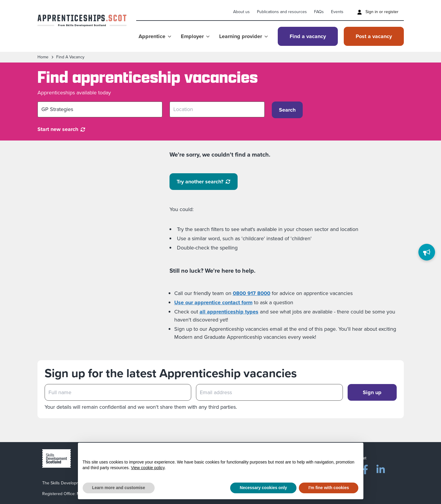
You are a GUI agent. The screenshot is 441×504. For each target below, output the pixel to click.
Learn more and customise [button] (119, 488)
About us (241, 12)
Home (43, 57)
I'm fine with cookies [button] (329, 488)
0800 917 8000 (252, 293)
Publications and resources (282, 12)
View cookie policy (148, 468)
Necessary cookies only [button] (263, 488)
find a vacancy (70, 57)
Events (337, 12)
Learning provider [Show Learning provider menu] (244, 36)
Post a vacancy (374, 36)
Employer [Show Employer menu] (195, 36)
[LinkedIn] (381, 468)
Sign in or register (378, 12)
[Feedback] (427, 252)
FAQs (319, 12)
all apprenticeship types (229, 312)
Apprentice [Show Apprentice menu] (155, 36)
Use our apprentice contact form (213, 302)
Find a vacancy (308, 36)
